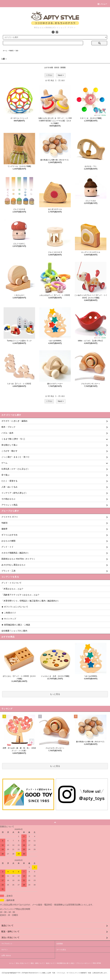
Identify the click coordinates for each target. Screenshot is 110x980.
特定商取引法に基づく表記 (65, 963)
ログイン (5, 950)
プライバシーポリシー (83, 963)
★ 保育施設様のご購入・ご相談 (16, 625)
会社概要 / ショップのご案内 (14, 631)
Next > (61, 75)
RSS (94, 963)
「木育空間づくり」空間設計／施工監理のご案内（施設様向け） (31, 601)
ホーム (5, 51)
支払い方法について (22, 963)
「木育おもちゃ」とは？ (12, 589)
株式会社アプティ (16, 973)
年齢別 (11, 51)
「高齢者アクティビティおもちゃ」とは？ (20, 595)
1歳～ (17, 51)
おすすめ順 (49, 68)
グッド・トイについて (11, 583)
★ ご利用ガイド (9, 613)
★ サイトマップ (9, 619)
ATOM (99, 963)
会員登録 (60, 944)
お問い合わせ (6, 955)
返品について (50, 963)
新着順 (63, 68)
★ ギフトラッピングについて (15, 607)
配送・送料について (37, 963)
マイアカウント (7, 944)
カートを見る (61, 950)
